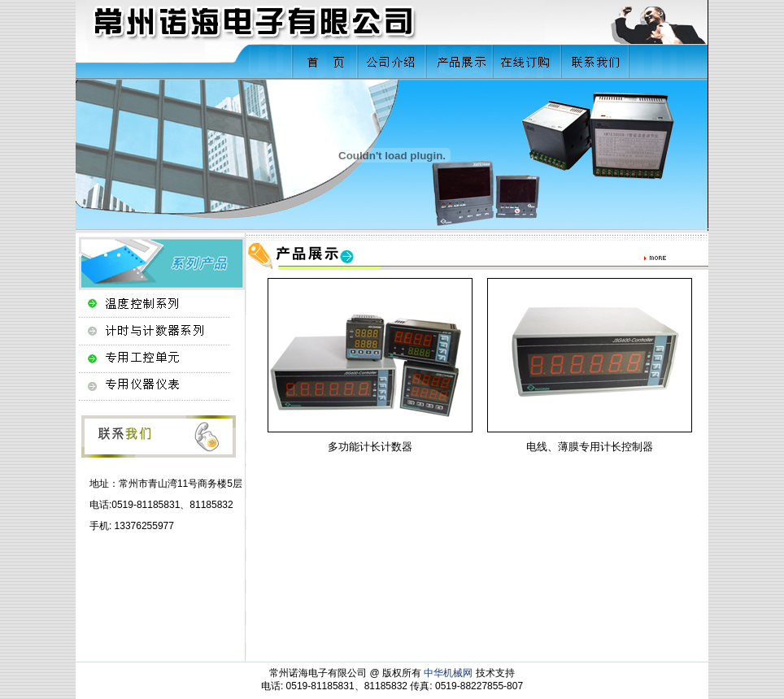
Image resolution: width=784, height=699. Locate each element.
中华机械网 (448, 673)
